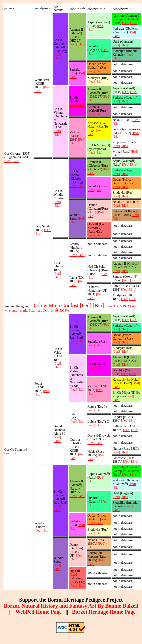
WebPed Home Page (38, 612)
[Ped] (8, 161)
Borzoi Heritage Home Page (104, 612)
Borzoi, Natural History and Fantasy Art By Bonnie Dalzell (71, 606)
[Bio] (16, 161)
